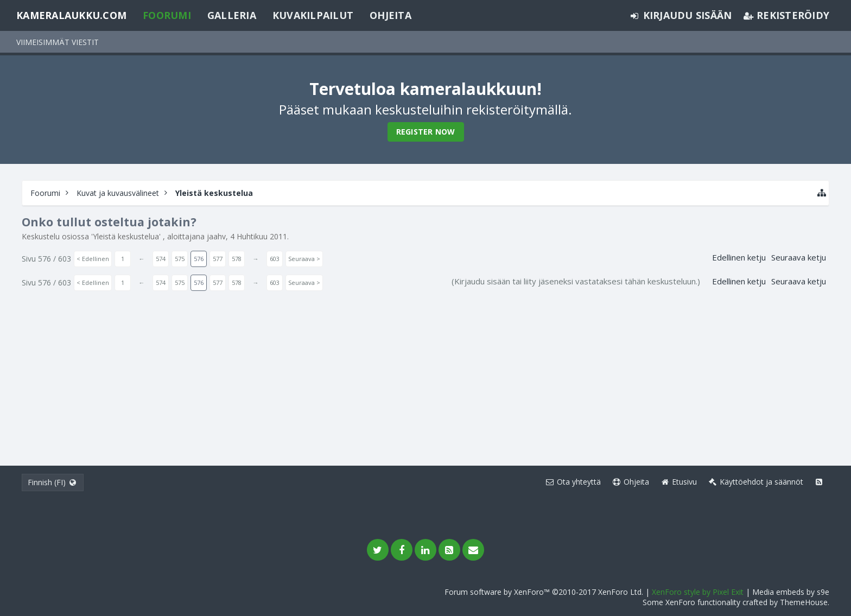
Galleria (232, 15)
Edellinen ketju (739, 257)
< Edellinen (93, 259)
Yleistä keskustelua (126, 236)
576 (199, 259)
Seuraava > (304, 259)
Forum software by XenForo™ (544, 592)
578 (237, 259)
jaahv (216, 236)
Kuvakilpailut (313, 15)
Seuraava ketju (799, 257)
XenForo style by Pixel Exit (698, 592)
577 (218, 259)
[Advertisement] (426, 373)
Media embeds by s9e (791, 592)
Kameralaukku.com (71, 15)
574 (161, 259)
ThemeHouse (804, 602)
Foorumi (167, 15)
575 (180, 259)
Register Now (426, 132)
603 (275, 259)
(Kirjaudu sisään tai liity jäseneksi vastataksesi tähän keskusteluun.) (576, 281)
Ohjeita (390, 15)
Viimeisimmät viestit (58, 42)
